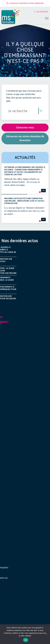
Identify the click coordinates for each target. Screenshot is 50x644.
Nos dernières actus (20, 241)
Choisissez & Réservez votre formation (25, 3)
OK (41, 111)
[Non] (47, 634)
